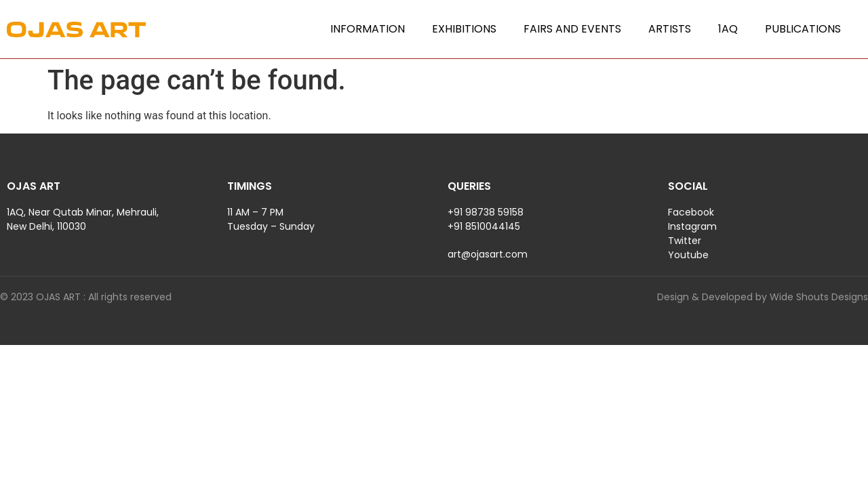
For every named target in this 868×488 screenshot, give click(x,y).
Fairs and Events (572, 29)
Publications (803, 29)
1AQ (728, 29)
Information (368, 29)
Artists (670, 29)
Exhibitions (464, 29)
